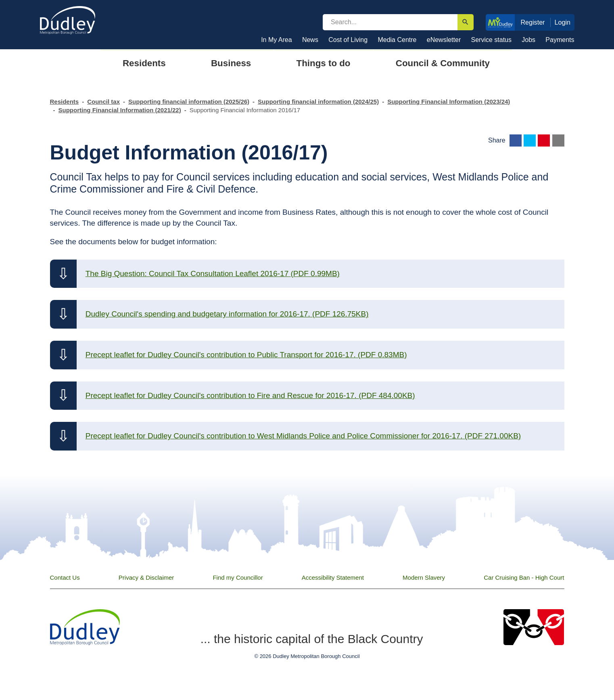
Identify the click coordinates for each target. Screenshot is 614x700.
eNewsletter (444, 40)
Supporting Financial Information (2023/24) (449, 102)
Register (533, 22)
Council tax (103, 102)
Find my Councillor (238, 577)
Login (563, 22)
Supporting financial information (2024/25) (318, 102)
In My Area (276, 40)
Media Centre (397, 40)
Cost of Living (348, 40)
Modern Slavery (424, 577)
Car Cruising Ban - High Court (524, 577)
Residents (65, 102)
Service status (491, 40)
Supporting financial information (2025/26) (189, 102)
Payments (560, 40)
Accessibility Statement (333, 577)
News (310, 40)
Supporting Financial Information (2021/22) (120, 110)
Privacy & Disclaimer (146, 577)
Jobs (528, 40)
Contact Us (65, 577)
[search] (390, 22)
